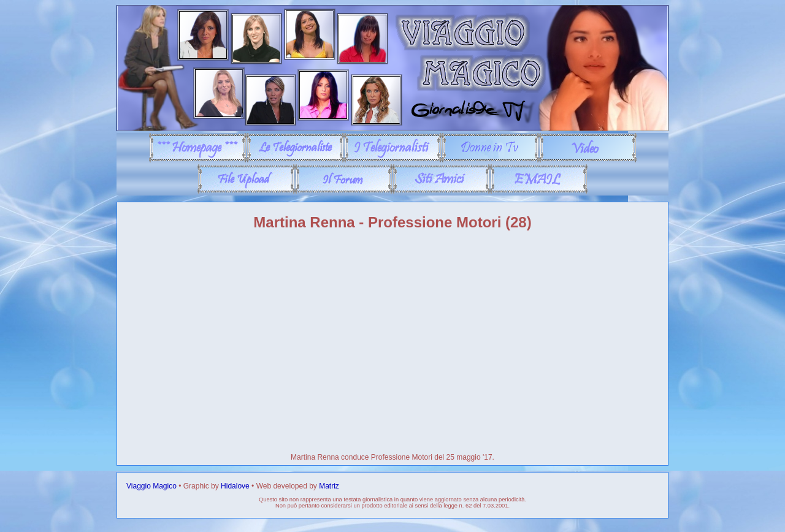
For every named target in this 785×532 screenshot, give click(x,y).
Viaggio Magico (151, 486)
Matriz (329, 486)
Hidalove (235, 486)
